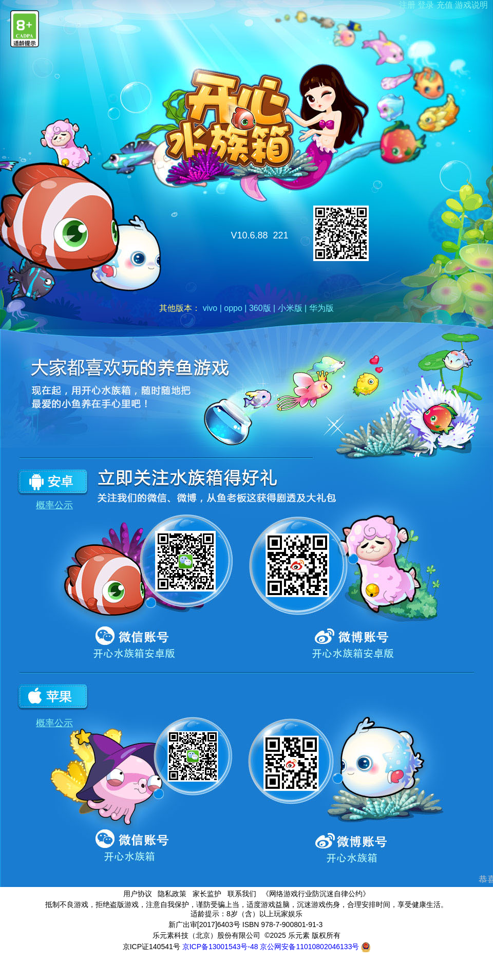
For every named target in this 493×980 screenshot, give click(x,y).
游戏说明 (471, 5)
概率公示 (54, 505)
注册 (407, 5)
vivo (210, 308)
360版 (260, 308)
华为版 (321, 308)
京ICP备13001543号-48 (220, 947)
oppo (233, 308)
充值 (445, 5)
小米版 (290, 308)
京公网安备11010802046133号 (315, 947)
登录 (426, 5)
